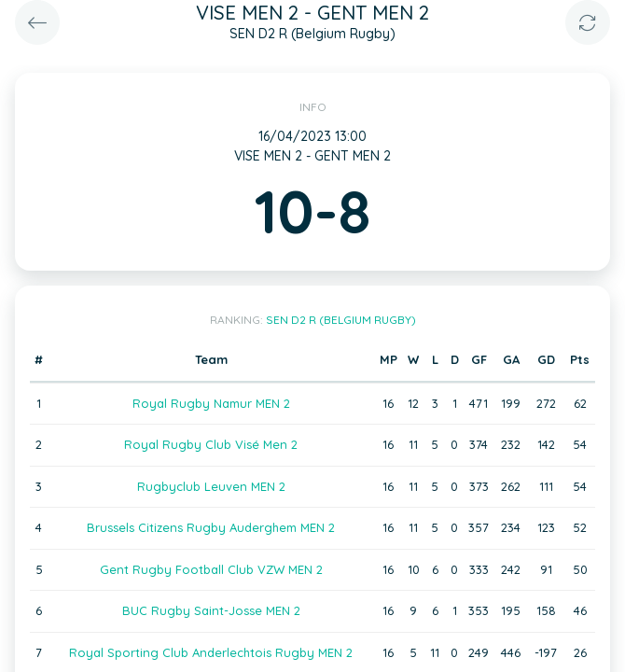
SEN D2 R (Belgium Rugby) (341, 320)
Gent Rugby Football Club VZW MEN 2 (211, 569)
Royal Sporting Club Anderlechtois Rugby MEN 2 (211, 652)
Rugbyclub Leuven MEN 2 (211, 486)
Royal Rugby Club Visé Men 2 (211, 444)
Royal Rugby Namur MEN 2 (211, 403)
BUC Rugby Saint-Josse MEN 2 (211, 610)
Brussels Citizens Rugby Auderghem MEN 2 (211, 527)
